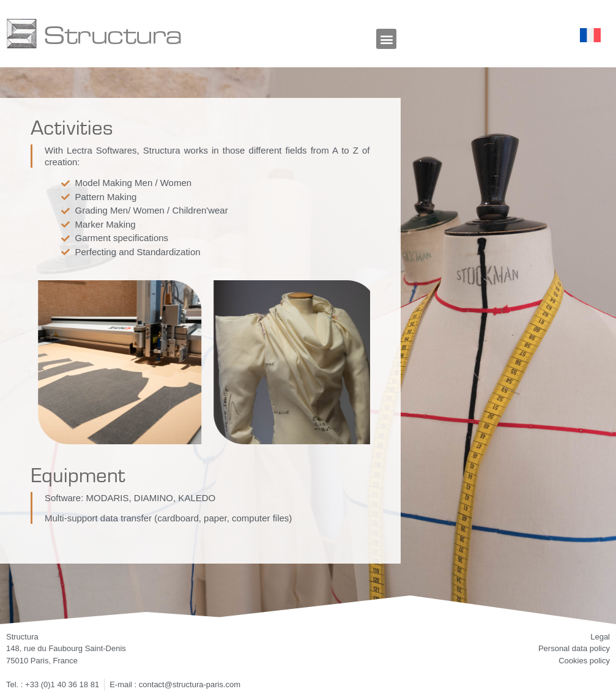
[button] (386, 39)
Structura (113, 34)
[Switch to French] (590, 35)
